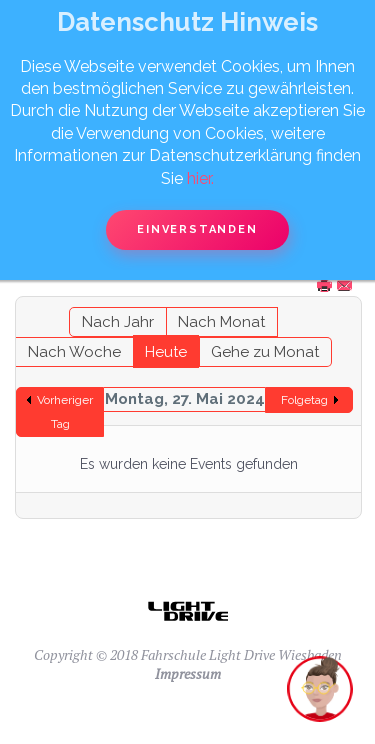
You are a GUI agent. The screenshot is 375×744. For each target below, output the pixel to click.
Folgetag (304, 400)
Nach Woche (74, 352)
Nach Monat (221, 322)
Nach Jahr (118, 322)
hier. (200, 178)
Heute (166, 352)
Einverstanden (197, 229)
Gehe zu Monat (265, 352)
